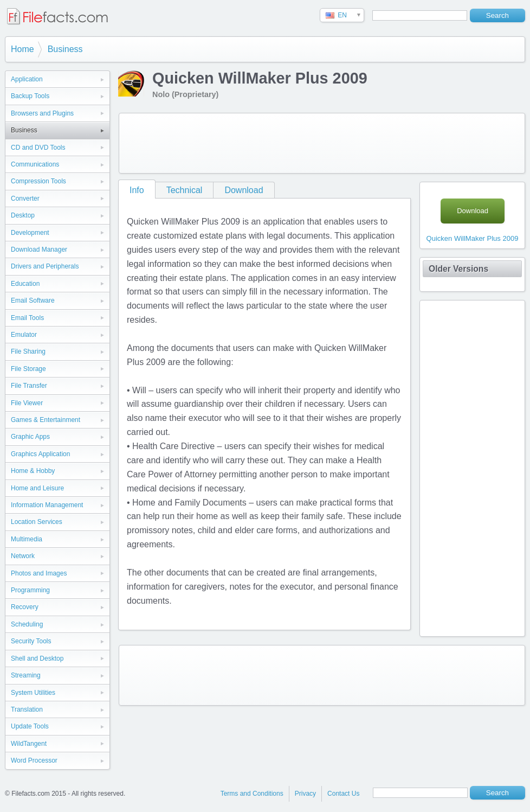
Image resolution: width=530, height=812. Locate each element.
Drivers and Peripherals (45, 266)
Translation (27, 709)
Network (23, 556)
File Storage (28, 369)
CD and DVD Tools (38, 148)
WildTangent (29, 744)
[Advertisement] (322, 143)
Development (30, 233)
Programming (30, 590)
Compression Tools (38, 181)
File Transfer (29, 386)
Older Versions (458, 269)
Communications (35, 164)
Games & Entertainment (46, 420)
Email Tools (27, 318)
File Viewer (27, 403)
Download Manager (39, 250)
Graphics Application (40, 454)
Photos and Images (39, 573)
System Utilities (33, 693)
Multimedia (27, 539)
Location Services (37, 522)
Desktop (23, 215)
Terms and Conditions (252, 794)
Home (22, 49)
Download (244, 190)
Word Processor (34, 760)
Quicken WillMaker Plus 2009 (473, 238)
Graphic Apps (30, 437)
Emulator (24, 335)
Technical (185, 190)
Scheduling (27, 624)
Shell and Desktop (37, 658)
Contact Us (343, 794)
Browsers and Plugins (42, 113)
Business (65, 49)
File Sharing (28, 351)
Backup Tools (30, 96)
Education (25, 284)
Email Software (33, 300)
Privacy (305, 794)
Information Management (47, 505)
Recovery (25, 607)
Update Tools (30, 726)
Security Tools (31, 641)
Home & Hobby (33, 471)
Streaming (26, 675)
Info (137, 190)
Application (27, 79)
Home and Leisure (37, 488)
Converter (25, 199)
